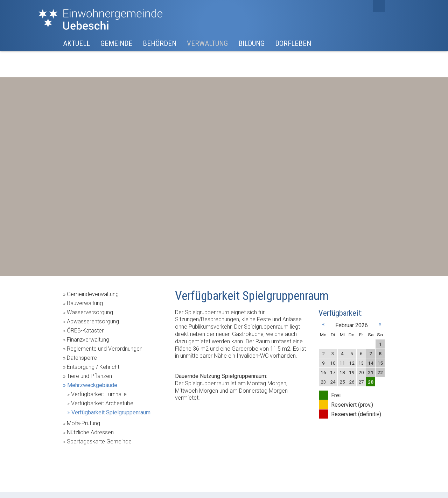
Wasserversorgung (90, 312)
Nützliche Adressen (90, 432)
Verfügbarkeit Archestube (102, 403)
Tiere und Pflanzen (89, 376)
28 (371, 382)
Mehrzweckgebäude (92, 385)
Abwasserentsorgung (93, 321)
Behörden (160, 43)
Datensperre (82, 358)
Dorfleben (293, 43)
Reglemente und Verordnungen (105, 349)
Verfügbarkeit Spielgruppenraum (111, 412)
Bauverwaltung (85, 303)
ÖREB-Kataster (85, 331)
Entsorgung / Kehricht (93, 367)
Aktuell (76, 43)
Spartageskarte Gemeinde (99, 441)
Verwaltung (207, 43)
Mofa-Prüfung (83, 423)
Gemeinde (116, 43)
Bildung (251, 43)
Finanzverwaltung (88, 340)
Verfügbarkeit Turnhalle (99, 394)
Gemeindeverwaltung (93, 294)
